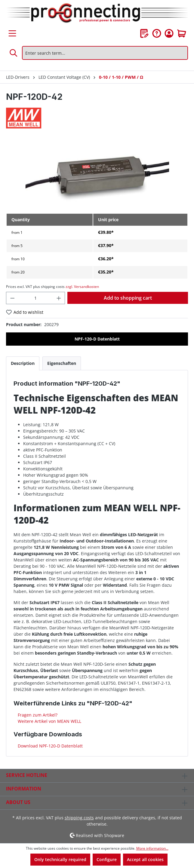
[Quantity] (36, 298)
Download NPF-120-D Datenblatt (50, 746)
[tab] (23, 363)
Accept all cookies (145, 859)
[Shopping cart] (182, 33)
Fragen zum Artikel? (37, 715)
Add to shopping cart (128, 298)
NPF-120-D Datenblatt (97, 339)
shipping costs (79, 818)
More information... (152, 848)
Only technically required (60, 859)
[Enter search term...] (105, 53)
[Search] (14, 53)
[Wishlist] (144, 33)
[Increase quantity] (59, 298)
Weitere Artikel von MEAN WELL (49, 721)
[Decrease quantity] (12, 298)
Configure (107, 859)
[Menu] (12, 33)
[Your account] (169, 33)
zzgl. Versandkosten (82, 287)
